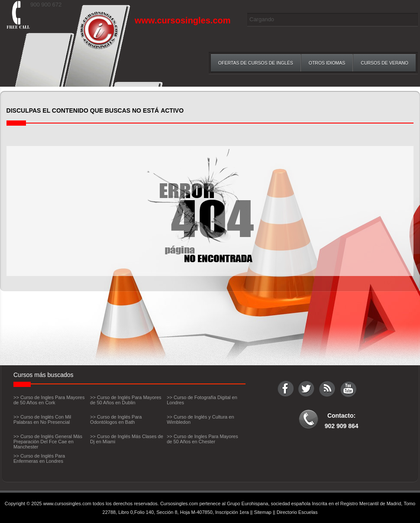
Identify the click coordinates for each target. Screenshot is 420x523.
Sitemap (263, 512)
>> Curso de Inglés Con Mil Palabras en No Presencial (42, 419)
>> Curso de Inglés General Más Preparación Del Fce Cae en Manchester (48, 442)
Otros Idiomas (327, 63)
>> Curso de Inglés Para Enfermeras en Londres (39, 458)
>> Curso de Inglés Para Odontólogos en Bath (116, 419)
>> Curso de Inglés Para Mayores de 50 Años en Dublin (126, 400)
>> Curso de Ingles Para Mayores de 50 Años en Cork (49, 400)
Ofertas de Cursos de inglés (256, 63)
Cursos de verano (384, 63)
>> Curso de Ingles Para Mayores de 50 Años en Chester (202, 439)
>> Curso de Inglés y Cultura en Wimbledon (200, 419)
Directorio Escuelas (297, 512)
